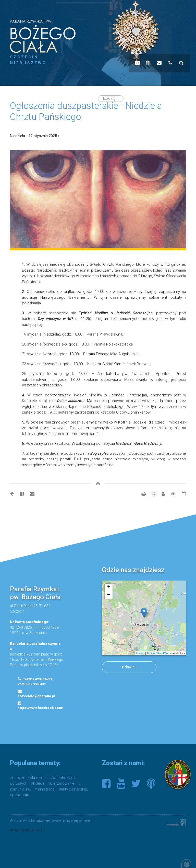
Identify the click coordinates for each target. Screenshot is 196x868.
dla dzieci (38, 778)
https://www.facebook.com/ (37, 705)
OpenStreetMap (160, 653)
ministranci (46, 789)
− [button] (109, 595)
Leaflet (140, 653)
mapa (143, 618)
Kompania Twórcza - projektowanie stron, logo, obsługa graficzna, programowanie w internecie (175, 823)
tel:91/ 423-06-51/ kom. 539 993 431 (36, 681)
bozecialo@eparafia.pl (36, 694)
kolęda (39, 783)
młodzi (18, 778)
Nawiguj (129, 667)
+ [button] (109, 587)
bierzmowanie (62, 783)
